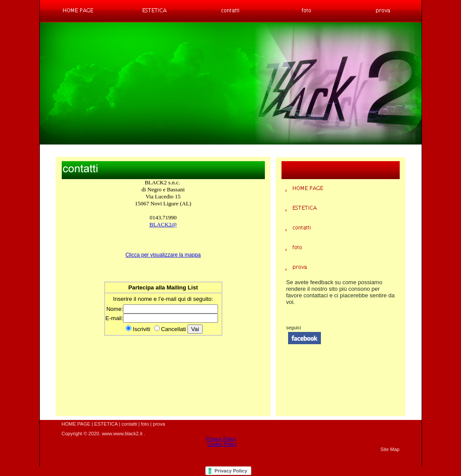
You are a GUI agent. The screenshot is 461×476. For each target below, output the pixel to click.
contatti (129, 424)
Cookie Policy (222, 444)
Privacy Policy (221, 439)
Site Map (390, 449)
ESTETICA (106, 424)
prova (159, 424)
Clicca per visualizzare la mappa (163, 255)
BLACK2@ (163, 224)
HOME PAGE (76, 424)
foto (145, 424)
